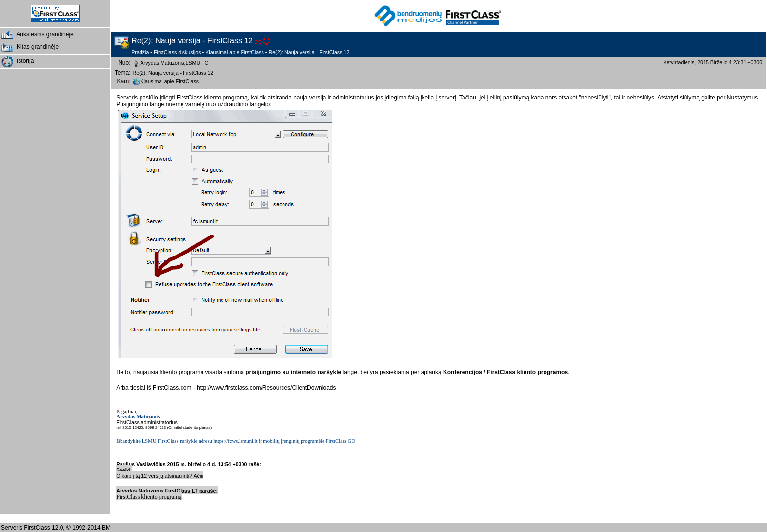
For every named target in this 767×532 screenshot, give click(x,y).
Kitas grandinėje (29, 47)
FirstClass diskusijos (177, 52)
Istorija (17, 61)
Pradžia (140, 52)
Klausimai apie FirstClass (235, 52)
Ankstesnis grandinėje (37, 35)
